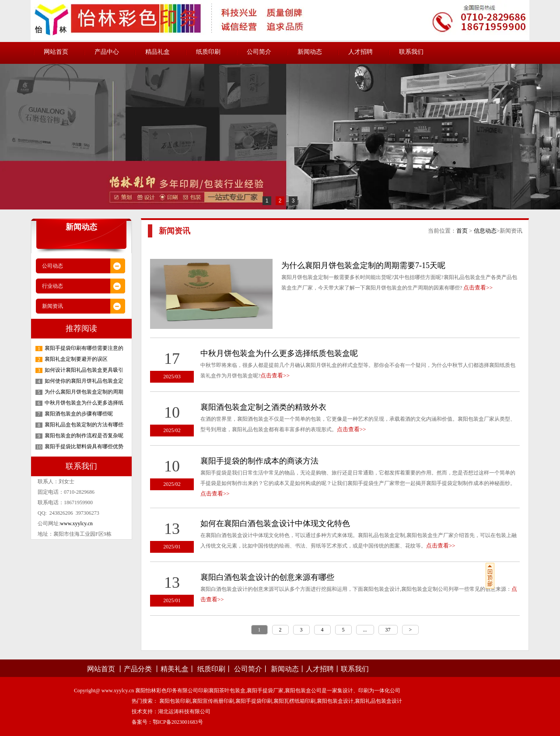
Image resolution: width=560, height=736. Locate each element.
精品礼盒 (157, 52)
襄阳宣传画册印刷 (213, 701)
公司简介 (259, 52)
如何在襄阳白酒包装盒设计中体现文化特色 (275, 523)
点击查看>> (478, 288)
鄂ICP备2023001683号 (178, 722)
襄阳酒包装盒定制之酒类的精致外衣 (263, 407)
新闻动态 (310, 52)
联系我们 (411, 52)
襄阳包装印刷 (175, 701)
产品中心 (107, 52)
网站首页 (56, 52)
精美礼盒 (175, 669)
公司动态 (52, 266)
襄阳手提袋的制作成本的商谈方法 (259, 461)
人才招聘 (360, 52)
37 (388, 630)
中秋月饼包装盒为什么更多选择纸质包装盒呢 (279, 353)
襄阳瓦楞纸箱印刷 (294, 701)
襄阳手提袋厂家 (265, 691)
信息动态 (485, 231)
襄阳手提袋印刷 (254, 701)
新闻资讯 (52, 306)
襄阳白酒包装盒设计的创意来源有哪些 (267, 577)
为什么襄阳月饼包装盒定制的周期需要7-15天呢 (363, 265)
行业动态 (52, 286)
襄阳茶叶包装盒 (227, 691)
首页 (462, 231)
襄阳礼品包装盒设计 (378, 701)
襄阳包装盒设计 (335, 701)
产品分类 (138, 669)
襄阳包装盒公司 (303, 691)
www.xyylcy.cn (76, 523)
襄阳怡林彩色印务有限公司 (167, 691)
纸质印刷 (208, 52)
